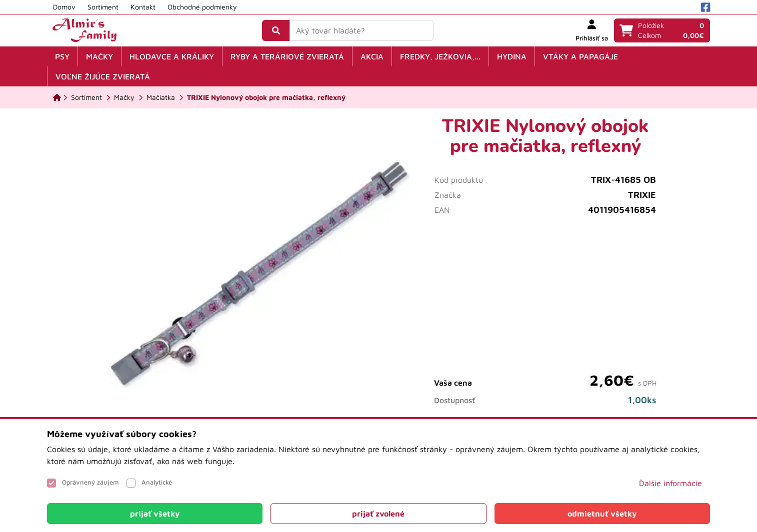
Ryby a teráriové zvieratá (287, 56)
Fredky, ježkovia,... (440, 56)
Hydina (512, 56)
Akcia (372, 56)
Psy (62, 56)
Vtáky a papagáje (580, 56)
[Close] (155, 514)
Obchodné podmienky (202, 7)
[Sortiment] (86, 97)
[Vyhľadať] (276, 30)
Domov (64, 7)
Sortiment (103, 7)
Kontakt (143, 7)
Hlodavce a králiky (172, 56)
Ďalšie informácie (670, 483)
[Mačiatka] (161, 97)
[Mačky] (124, 97)
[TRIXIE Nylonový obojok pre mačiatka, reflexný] (266, 97)
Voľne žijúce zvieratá (103, 76)
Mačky (99, 56)
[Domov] (57, 97)
